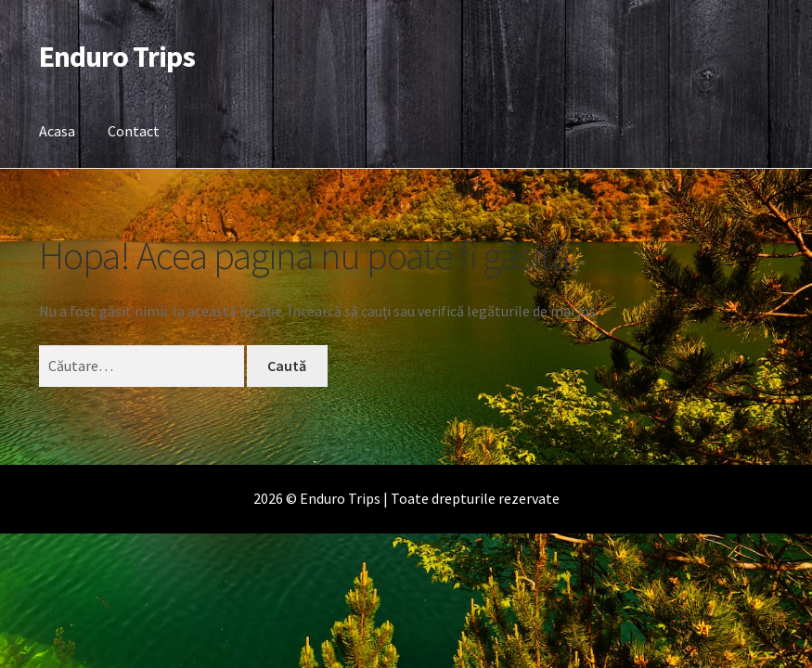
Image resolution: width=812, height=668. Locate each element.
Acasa (57, 131)
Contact (134, 131)
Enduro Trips (117, 57)
